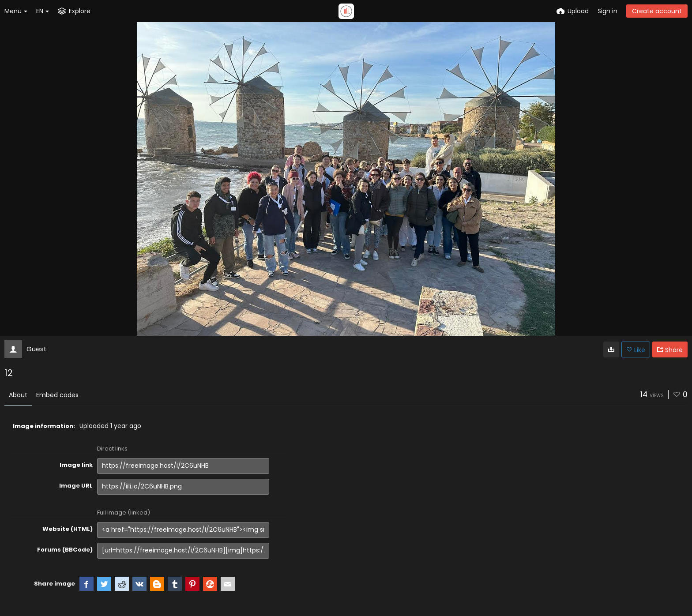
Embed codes (57, 395)
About (18, 395)
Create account (657, 11)
